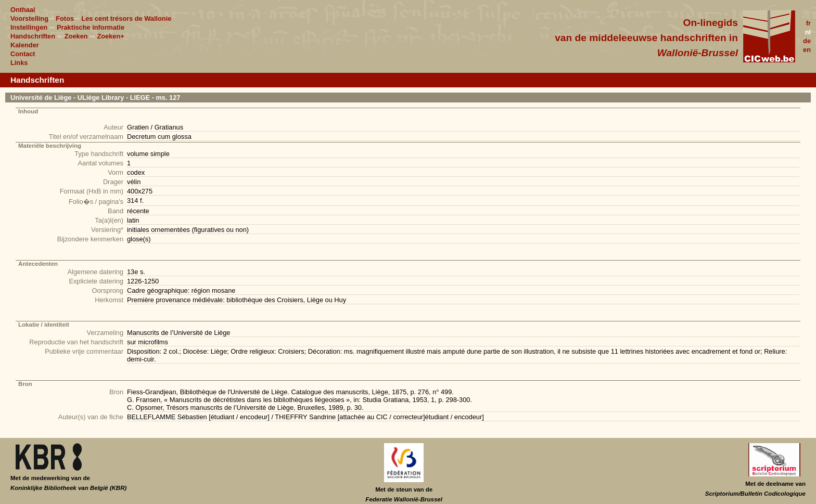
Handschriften (33, 36)
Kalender (25, 45)
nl (808, 32)
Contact (23, 54)
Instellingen (29, 27)
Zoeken (76, 36)
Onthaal (23, 10)
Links (19, 63)
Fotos (65, 18)
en (807, 50)
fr (808, 23)
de (807, 41)
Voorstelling (29, 18)
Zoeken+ (110, 36)
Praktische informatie (91, 27)
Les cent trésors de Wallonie (126, 18)
